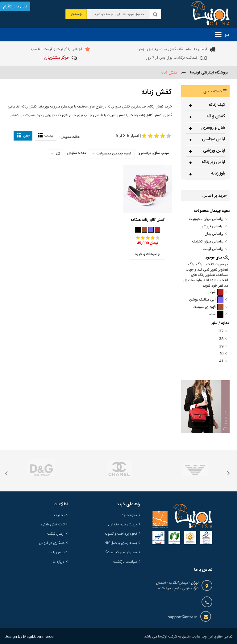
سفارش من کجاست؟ (121, 552)
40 (221, 354)
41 (221, 361)
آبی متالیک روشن (206, 300)
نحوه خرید (129, 515)
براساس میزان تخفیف (208, 242)
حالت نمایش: (69, 137)
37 (221, 331)
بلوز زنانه (218, 174)
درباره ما (59, 562)
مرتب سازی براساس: (153, 153)
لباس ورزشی (214, 151)
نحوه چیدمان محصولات (114, 154)
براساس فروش (213, 227)
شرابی (215, 292)
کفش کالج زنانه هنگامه (148, 220)
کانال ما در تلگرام (15, 6)
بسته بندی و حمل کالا (121, 543)
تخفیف (59, 515)
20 (56, 154)
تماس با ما (57, 552)
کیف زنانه (217, 105)
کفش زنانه (216, 116)
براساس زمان (214, 234)
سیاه (216, 315)
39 (221, 346)
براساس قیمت (213, 249)
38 (221, 339)
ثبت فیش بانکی (53, 524)
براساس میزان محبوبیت (206, 219)
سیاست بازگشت (125, 562)
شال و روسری (213, 128)
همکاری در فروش (52, 543)
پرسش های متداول (123, 524)
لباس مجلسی (213, 139)
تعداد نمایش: (76, 153)
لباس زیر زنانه (213, 162)
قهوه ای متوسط (208, 307)
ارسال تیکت (56, 534)
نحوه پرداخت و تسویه (121, 534)
